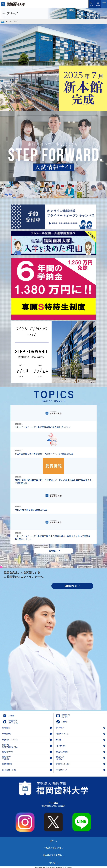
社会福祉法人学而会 (52, 855)
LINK (52, 840)
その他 (52, 862)
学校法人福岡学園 (52, 848)
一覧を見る (52, 551)
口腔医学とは (71, 586)
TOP (3, 22)
